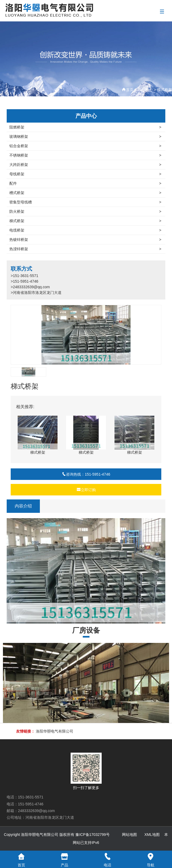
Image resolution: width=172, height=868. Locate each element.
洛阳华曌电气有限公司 (55, 731)
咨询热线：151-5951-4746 (86, 474)
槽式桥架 (85, 193)
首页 (130, 90)
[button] (155, 335)
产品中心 (145, 90)
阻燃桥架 (85, 127)
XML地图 (152, 835)
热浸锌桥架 (85, 249)
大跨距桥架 (85, 165)
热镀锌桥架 (85, 240)
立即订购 (86, 490)
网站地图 (129, 835)
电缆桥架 (85, 230)
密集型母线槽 (85, 202)
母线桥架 (85, 174)
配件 (85, 183)
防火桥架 (85, 211)
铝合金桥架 (85, 146)
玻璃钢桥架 (85, 137)
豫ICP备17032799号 (93, 835)
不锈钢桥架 (85, 155)
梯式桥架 (165, 90)
